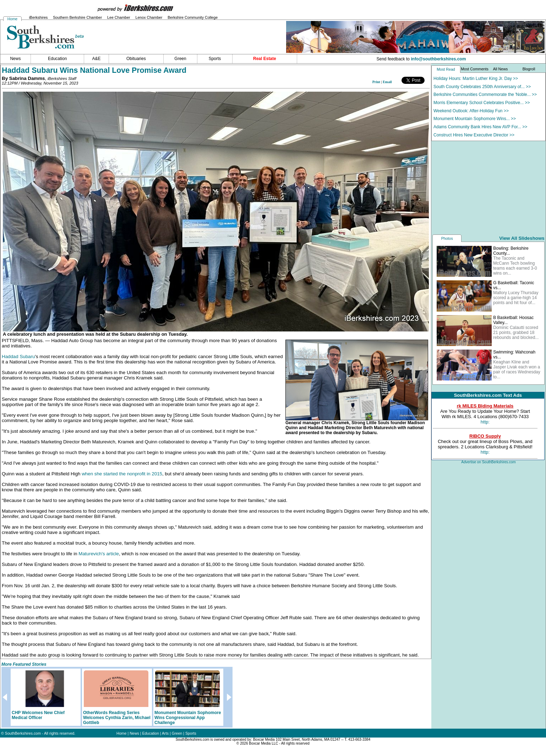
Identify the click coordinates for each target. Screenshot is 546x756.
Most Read (446, 69)
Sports (191, 733)
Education (151, 733)
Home (12, 19)
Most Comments (475, 69)
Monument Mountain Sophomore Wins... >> (475, 119)
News (134, 733)
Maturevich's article (99, 554)
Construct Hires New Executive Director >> (474, 135)
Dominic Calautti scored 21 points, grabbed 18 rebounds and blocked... (516, 333)
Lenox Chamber (149, 17)
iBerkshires (39, 17)
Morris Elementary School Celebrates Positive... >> (482, 103)
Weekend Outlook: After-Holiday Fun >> (471, 111)
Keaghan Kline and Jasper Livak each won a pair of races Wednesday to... (517, 369)
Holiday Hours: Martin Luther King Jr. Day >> (476, 79)
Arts (165, 733)
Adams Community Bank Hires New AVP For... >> (480, 127)
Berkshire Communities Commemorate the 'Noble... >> (485, 94)
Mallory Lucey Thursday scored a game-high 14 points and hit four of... (516, 298)
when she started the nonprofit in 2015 (122, 474)
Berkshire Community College (193, 17)
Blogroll (529, 69)
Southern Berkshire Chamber (77, 17)
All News (500, 69)
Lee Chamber (119, 17)
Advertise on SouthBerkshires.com (488, 462)
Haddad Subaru (18, 357)
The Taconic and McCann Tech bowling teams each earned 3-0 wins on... (515, 266)
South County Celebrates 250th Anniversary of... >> (482, 87)
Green (177, 733)
